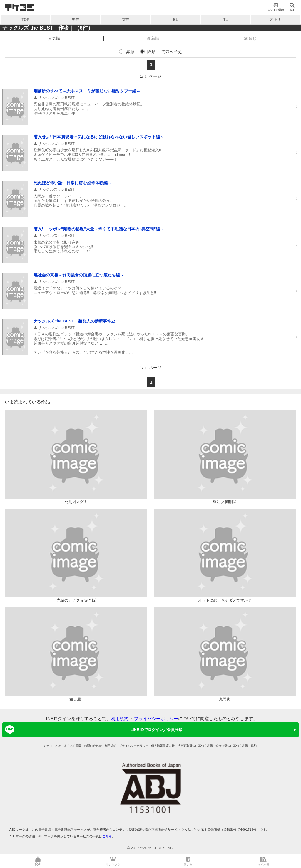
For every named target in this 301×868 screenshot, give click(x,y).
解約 (254, 746)
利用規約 (120, 718)
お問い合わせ (93, 746)
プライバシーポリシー (156, 718)
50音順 (250, 38)
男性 (76, 20)
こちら (107, 836)
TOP (26, 20)
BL (176, 20)
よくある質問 (73, 746)
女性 (126, 20)
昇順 (130, 52)
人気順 (54, 38)
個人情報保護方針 (163, 746)
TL (225, 20)
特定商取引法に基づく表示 (195, 746)
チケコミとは (52, 746)
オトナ (276, 20)
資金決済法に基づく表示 (232, 746)
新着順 (153, 38)
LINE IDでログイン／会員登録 (93, 730)
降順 (151, 52)
